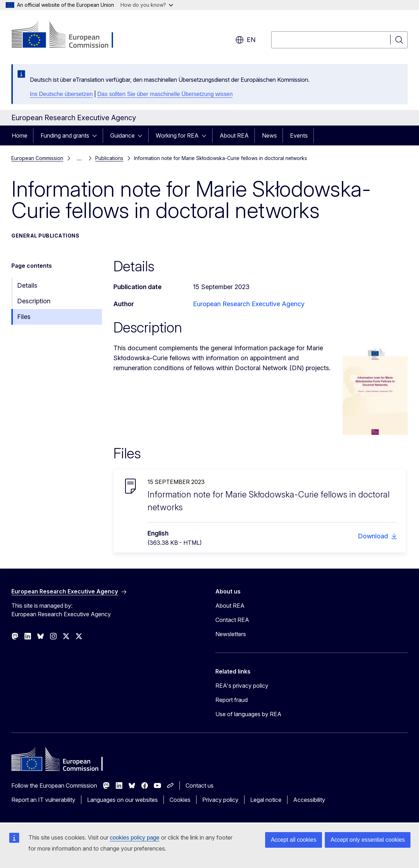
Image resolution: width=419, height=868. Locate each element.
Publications (109, 158)
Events (299, 135)
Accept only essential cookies (368, 840)
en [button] (245, 40)
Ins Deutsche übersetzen (61, 94)
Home (20, 135)
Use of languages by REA (248, 714)
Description (34, 301)
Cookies (180, 800)
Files (24, 317)
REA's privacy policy (242, 686)
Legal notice (266, 800)
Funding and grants (65, 135)
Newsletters (231, 634)
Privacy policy (220, 800)
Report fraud (232, 700)
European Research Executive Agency (249, 304)
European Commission (37, 158)
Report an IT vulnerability (43, 800)
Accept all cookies (294, 840)
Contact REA (232, 620)
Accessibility (309, 800)
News (269, 135)
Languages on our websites (122, 800)
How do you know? (147, 5)
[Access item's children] (97, 135)
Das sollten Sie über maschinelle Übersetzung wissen (165, 94)
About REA (234, 135)
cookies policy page (135, 838)
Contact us (200, 786)
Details (27, 285)
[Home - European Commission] (69, 36)
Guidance (122, 135)
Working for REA (177, 135)
